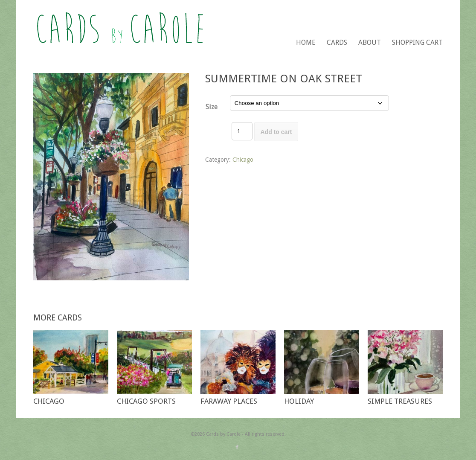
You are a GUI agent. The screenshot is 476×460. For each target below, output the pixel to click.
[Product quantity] (242, 131)
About (370, 42)
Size (212, 107)
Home (306, 42)
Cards (337, 42)
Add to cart (276, 132)
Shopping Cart (417, 42)
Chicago (243, 160)
